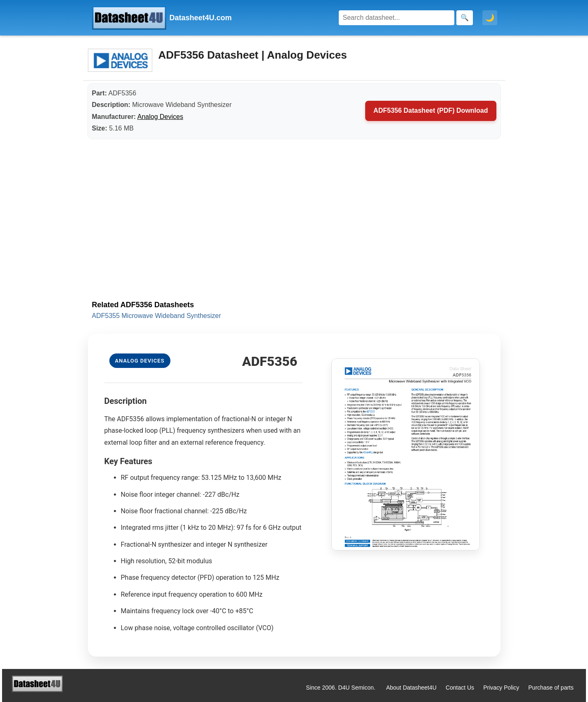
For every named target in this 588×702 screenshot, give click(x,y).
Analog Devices (160, 117)
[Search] (397, 18)
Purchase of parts (551, 688)
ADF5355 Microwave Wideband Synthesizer (157, 316)
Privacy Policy (501, 688)
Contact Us (460, 688)
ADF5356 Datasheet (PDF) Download (431, 110)
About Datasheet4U (411, 688)
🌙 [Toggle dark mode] (490, 18)
